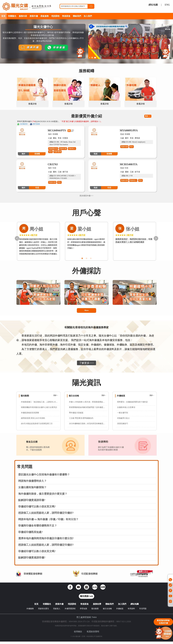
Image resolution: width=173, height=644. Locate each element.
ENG (167, 5)
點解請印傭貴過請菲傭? (32, 502)
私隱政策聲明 (93, 634)
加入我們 (88, 16)
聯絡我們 (77, 16)
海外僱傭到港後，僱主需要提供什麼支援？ (43, 496)
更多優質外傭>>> (86, 196)
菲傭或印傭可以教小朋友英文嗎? (37, 509)
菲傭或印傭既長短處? (31, 534)
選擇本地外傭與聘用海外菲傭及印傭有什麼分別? (46, 541)
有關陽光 (12, 16)
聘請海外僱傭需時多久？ (32, 483)
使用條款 (78, 634)
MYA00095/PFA (129, 130)
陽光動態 (95, 611)
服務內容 (23, 16)
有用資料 (131, 611)
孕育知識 (83, 611)
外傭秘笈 (120, 611)
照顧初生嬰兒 (44, 611)
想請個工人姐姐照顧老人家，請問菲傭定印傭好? (46, 515)
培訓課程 (55, 16)
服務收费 (97, 606)
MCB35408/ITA (129, 164)
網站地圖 (153, 5)
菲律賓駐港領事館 (33, 576)
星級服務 (45, 16)
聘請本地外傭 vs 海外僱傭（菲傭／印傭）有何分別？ (48, 522)
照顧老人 (57, 611)
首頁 (3, 16)
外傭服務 (30, 611)
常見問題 (143, 611)
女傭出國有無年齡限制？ (32, 490)
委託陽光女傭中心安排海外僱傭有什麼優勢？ (44, 477)
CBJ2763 (53, 164)
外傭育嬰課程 (70, 611)
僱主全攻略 (107, 611)
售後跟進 (66, 16)
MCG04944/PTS (57, 130)
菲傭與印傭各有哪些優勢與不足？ (38, 528)
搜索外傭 (34, 16)
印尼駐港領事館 (89, 576)
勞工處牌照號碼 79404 (86, 620)
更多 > (56, 398)
